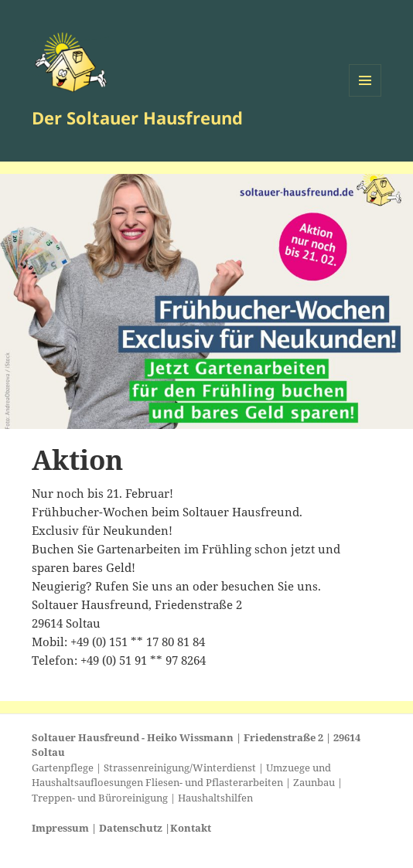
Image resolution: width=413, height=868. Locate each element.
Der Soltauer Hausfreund (137, 117)
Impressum (60, 828)
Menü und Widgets (365, 96)
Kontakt (191, 828)
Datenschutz (131, 828)
